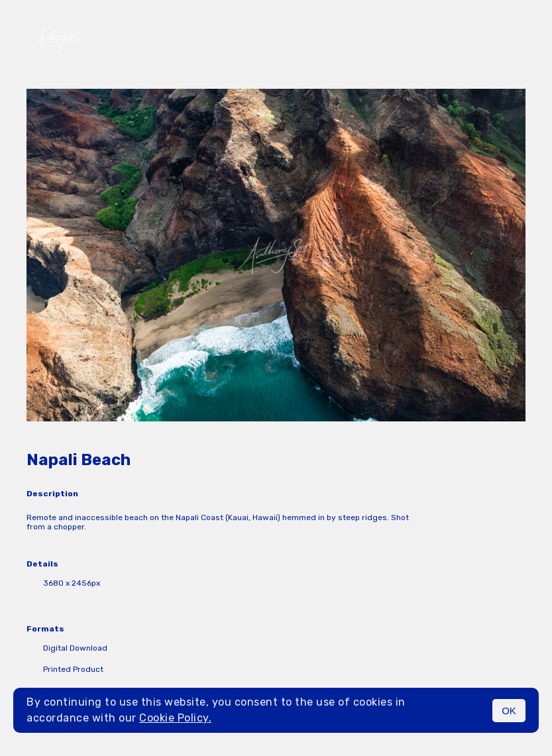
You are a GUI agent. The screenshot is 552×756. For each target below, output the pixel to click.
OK (509, 711)
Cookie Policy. (175, 718)
